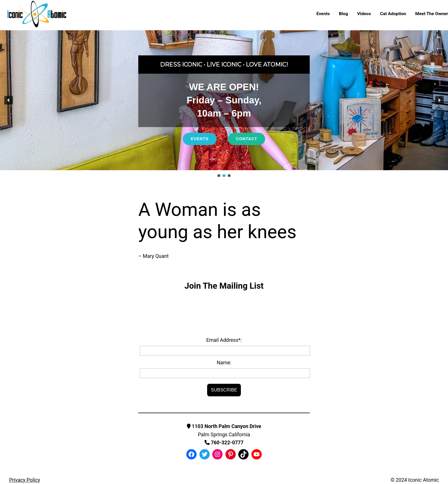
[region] (224, 104)
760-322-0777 (224, 443)
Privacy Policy (25, 480)
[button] (9, 100)
